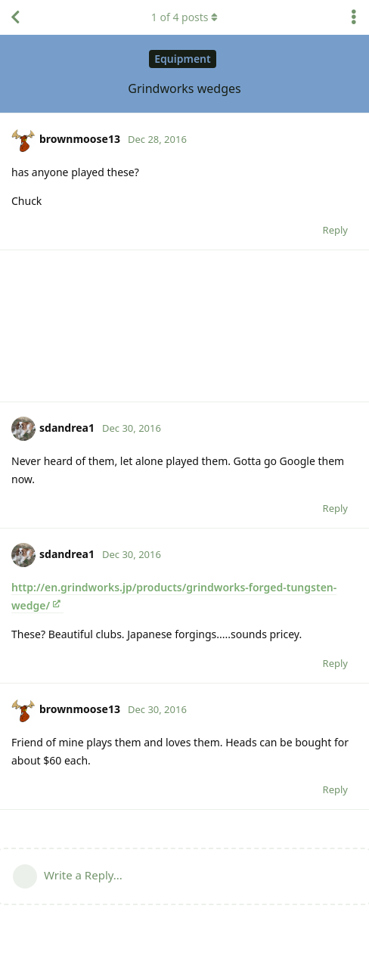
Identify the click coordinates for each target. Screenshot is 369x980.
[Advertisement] (184, 326)
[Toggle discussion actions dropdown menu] (354, 17)
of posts (184, 17)
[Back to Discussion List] (15, 17)
